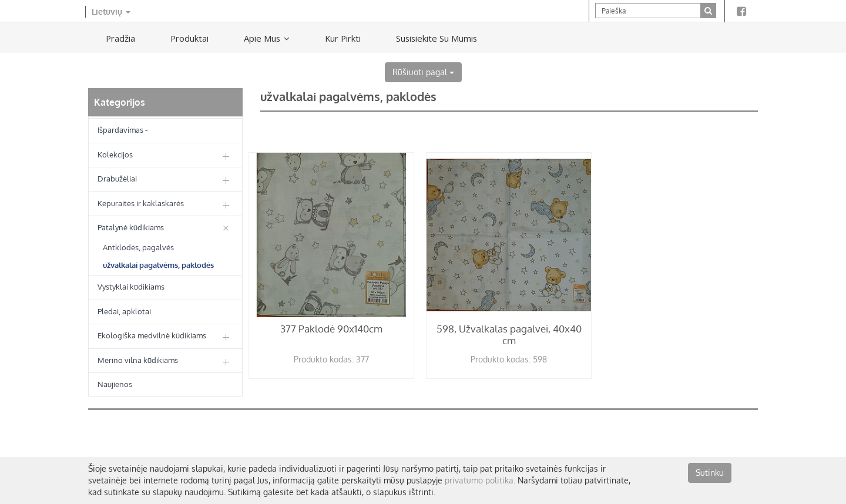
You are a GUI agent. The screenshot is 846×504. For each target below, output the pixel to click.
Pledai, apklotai (124, 311)
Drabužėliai (117, 179)
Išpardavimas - (122, 130)
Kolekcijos (115, 154)
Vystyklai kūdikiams (131, 287)
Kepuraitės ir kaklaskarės (141, 203)
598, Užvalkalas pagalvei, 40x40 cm (509, 335)
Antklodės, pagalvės (138, 247)
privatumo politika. (480, 480)
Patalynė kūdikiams (131, 227)
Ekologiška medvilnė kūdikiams (152, 335)
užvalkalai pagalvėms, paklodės (158, 265)
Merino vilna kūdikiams (138, 360)
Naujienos (115, 384)
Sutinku (710, 473)
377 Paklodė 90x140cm (331, 329)
